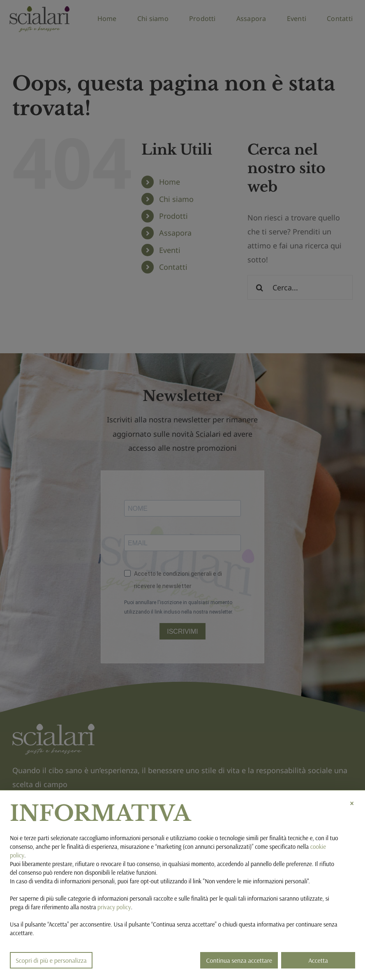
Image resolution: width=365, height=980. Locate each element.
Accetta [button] (318, 960)
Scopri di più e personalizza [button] (51, 960)
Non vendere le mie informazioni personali (256, 881)
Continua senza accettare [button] (239, 960)
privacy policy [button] (114, 907)
